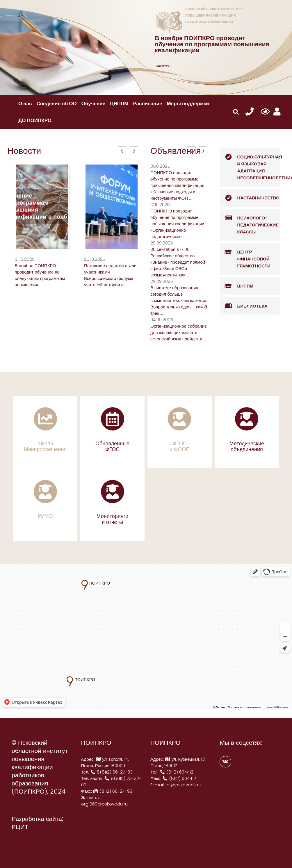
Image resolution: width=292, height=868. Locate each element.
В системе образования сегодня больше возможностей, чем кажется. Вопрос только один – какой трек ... (179, 300)
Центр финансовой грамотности (245, 256)
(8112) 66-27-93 (113, 791)
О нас (25, 103)
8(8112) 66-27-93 (111, 772)
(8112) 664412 (177, 772)
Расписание (147, 103)
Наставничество (250, 198)
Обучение (93, 103)
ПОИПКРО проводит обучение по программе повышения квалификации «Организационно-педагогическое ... (177, 224)
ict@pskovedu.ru (184, 785)
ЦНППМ (119, 103)
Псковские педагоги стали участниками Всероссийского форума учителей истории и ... (110, 275)
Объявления (176, 151)
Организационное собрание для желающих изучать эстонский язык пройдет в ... (179, 332)
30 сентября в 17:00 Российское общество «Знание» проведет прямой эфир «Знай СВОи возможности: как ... (178, 262)
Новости (24, 151)
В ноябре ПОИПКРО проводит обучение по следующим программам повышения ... (40, 275)
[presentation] (122, 151)
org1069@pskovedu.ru (104, 804)
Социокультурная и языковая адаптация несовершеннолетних (250, 164)
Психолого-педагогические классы (249, 222)
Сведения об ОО (57, 103)
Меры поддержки (188, 103)
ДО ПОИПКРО (35, 120)
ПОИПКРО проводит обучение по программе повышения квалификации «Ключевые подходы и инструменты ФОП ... (177, 185)
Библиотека (243, 306)
